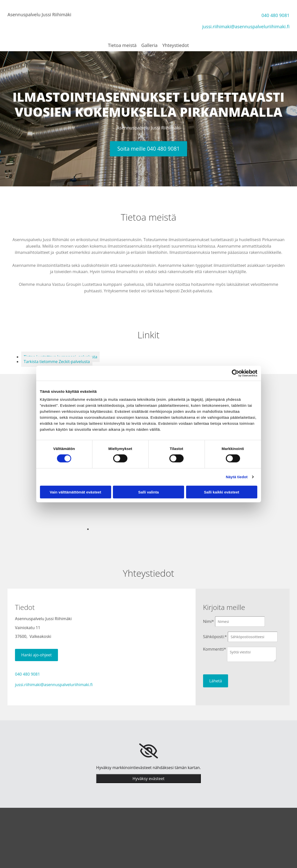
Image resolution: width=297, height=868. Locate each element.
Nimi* (209, 621)
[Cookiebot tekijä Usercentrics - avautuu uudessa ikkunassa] (235, 373)
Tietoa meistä (123, 45)
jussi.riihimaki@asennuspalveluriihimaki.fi (246, 26)
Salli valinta (148, 492)
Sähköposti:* (215, 637)
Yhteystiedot (176, 45)
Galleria (150, 45)
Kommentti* (215, 649)
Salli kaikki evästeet (222, 492)
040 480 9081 (276, 15)
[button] (148, 149)
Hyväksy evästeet (149, 778)
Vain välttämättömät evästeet (75, 492)
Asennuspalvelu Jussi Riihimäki (39, 14)
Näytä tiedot (237, 477)
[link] (148, 751)
